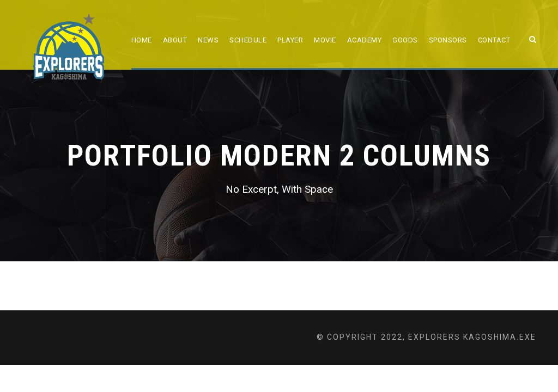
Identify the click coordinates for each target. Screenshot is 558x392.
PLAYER (290, 40)
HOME (142, 40)
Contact (494, 40)
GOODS (405, 40)
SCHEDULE (248, 40)
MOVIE (325, 40)
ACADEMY (365, 40)
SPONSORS (448, 40)
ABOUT (175, 40)
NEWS (208, 40)
